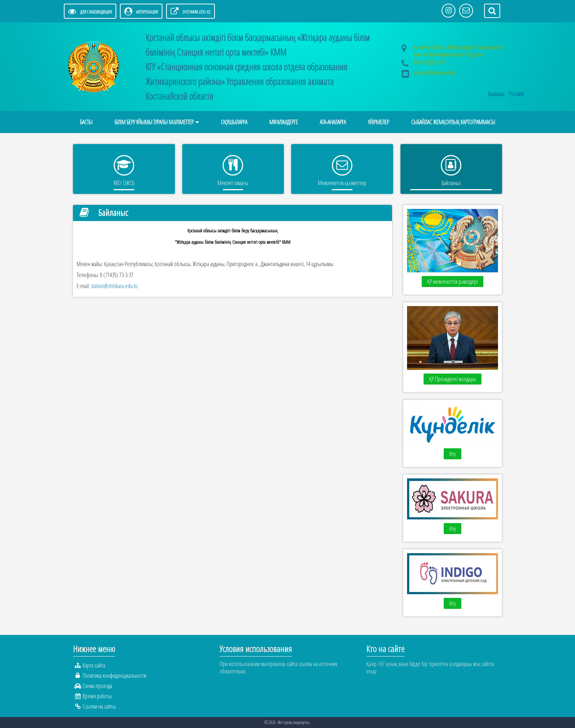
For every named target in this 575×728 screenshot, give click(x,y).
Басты (86, 122)
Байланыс (451, 183)
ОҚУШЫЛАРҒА (234, 122)
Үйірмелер (378, 122)
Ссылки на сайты (99, 706)
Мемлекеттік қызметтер (342, 183)
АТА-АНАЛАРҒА (333, 122)
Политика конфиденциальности (114, 676)
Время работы (97, 696)
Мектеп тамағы (233, 183)
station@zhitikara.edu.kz (435, 73)
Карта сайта (94, 665)
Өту (453, 454)
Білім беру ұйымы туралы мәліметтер (154, 122)
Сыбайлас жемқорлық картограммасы (453, 122)
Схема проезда (97, 686)
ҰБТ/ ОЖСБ (124, 183)
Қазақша (497, 94)
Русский (516, 94)
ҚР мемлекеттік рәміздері (453, 282)
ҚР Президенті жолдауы (453, 379)
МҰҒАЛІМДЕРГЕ (283, 122)
